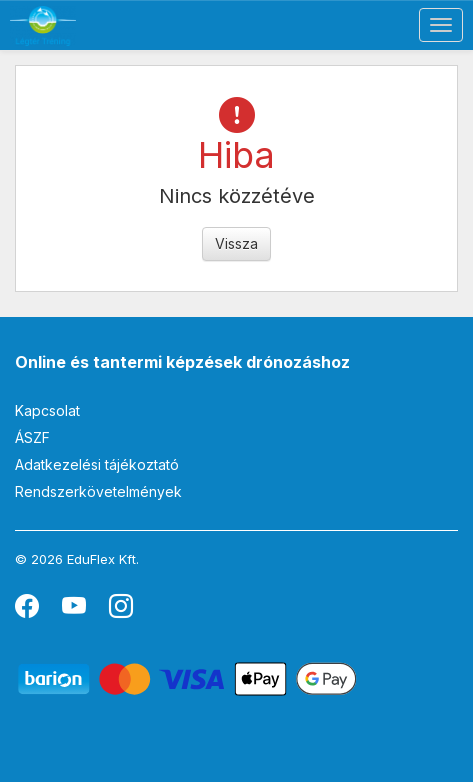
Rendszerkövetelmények (98, 491)
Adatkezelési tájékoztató (97, 464)
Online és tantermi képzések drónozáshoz (182, 362)
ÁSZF (32, 437)
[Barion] (187, 677)
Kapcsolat (47, 410)
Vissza (236, 243)
